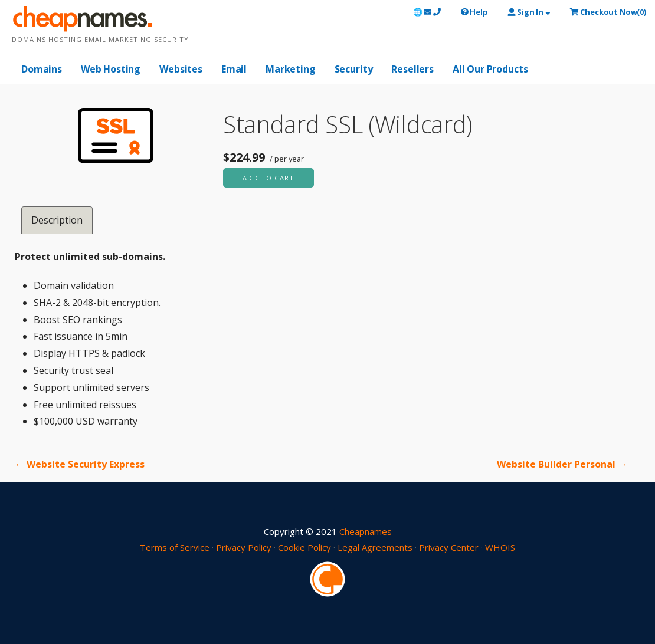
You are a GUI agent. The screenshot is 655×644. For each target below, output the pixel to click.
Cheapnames (366, 531)
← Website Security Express (80, 464)
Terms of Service (175, 547)
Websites (181, 69)
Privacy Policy (244, 547)
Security (354, 69)
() (608, 12)
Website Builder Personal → (562, 464)
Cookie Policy (304, 547)
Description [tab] (57, 220)
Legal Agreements (375, 547)
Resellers (412, 69)
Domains (42, 69)
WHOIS (500, 547)
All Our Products (490, 69)
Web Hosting (111, 69)
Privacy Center (449, 547)
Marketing (291, 69)
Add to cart (268, 178)
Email (234, 69)
